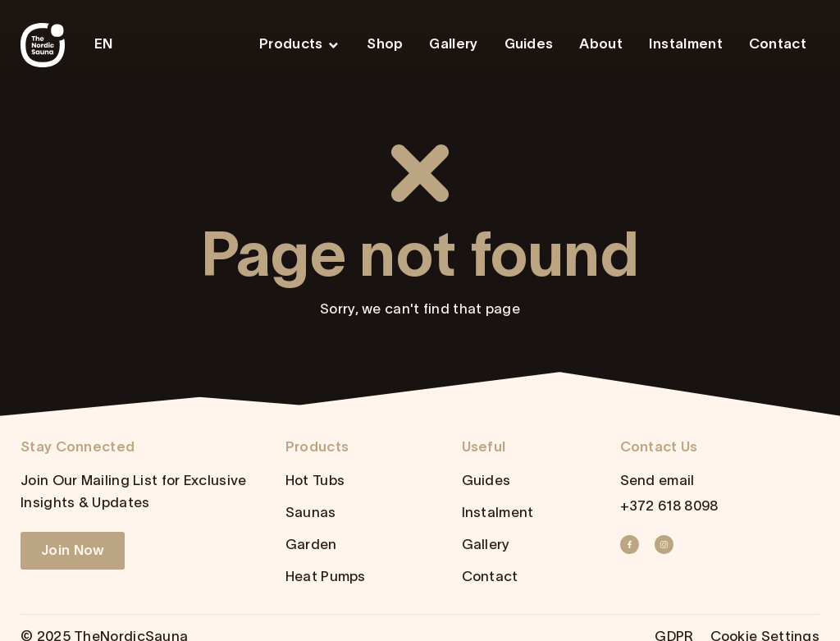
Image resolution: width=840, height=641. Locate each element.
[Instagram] (669, 545)
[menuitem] (108, 46)
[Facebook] (634, 545)
